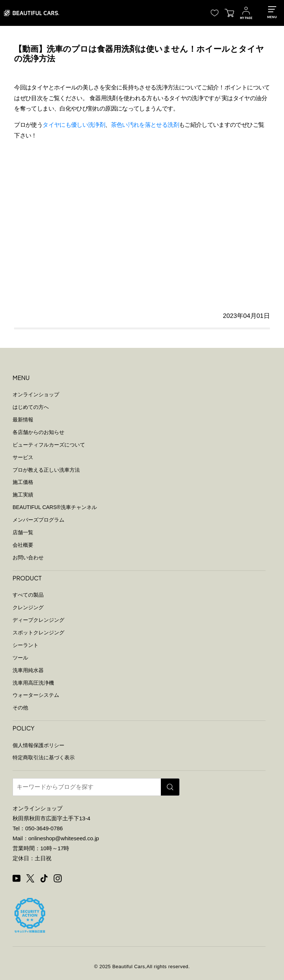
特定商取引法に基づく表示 (44, 757)
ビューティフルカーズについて (49, 445)
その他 (20, 708)
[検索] (170, 787)
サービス (23, 457)
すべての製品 (28, 595)
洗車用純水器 (28, 670)
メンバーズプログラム (38, 520)
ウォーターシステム (36, 695)
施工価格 (23, 482)
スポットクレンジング (38, 633)
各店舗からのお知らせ (38, 432)
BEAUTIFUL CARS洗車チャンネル (55, 507)
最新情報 (23, 420)
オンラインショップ (36, 394)
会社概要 (23, 545)
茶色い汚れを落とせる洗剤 (145, 125)
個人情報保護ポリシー (38, 745)
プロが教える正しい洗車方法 (46, 470)
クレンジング (28, 607)
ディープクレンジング (38, 620)
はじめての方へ (31, 407)
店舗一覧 (23, 532)
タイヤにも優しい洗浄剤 (74, 125)
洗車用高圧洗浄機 (33, 683)
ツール (20, 658)
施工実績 (23, 495)
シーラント (26, 645)
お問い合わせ (28, 557)
